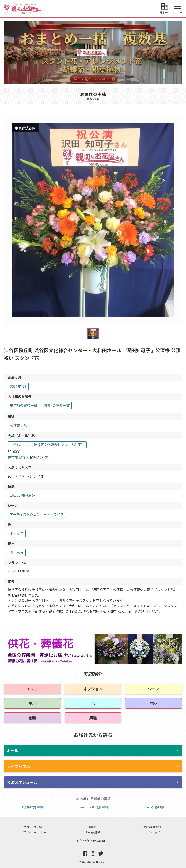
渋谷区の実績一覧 (56, 405)
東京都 (13, 457)
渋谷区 (24, 457)
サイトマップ (152, 832)
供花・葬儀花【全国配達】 (93, 840)
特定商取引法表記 (152, 827)
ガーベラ (17, 553)
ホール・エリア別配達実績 (94, 807)
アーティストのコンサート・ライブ (37, 514)
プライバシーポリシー (34, 832)
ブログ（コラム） (34, 827)
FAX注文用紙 (93, 832)
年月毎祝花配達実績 (33, 807)
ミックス (17, 533)
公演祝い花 (18, 426)
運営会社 (93, 827)
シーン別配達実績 (155, 807)
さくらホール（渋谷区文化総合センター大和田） (47, 445)
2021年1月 (18, 386)
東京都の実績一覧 (23, 405)
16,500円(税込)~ (23, 495)
